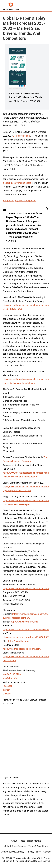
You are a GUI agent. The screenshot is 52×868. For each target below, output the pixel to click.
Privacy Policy (34, 852)
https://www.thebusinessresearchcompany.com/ (27, 589)
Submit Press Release (15, 846)
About (14, 841)
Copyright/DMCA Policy (13, 852)
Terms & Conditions (38, 846)
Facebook (8, 686)
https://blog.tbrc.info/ (19, 641)
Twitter (6, 690)
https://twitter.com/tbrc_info (24, 622)
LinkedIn (7, 694)
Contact (47, 852)
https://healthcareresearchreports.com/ (22, 649)
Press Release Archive (30, 841)
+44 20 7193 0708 (12, 674)
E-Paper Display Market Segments (19, 201)
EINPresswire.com (22, 136)
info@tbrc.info (10, 678)
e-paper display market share (17, 183)
